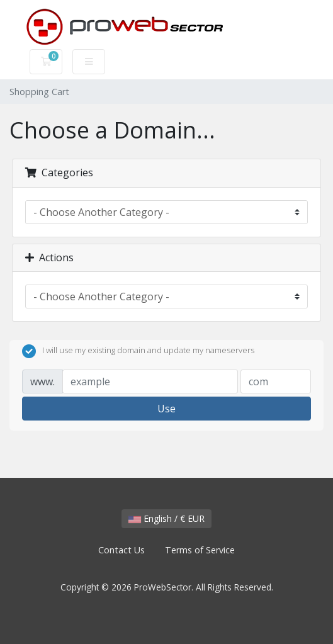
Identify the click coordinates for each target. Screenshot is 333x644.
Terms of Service (200, 550)
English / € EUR (166, 518)
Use (166, 409)
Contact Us (121, 550)
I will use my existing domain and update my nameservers (138, 351)
